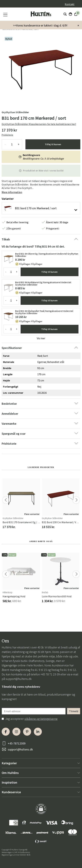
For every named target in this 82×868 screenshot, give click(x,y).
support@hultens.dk (19, 679)
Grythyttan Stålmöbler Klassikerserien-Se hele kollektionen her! (39, 124)
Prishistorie (7, 135)
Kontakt (70, 4)
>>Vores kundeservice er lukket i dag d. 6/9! (40, 25)
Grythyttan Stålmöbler (15, 112)
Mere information (12, 192)
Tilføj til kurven (53, 144)
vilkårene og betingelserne (41, 719)
